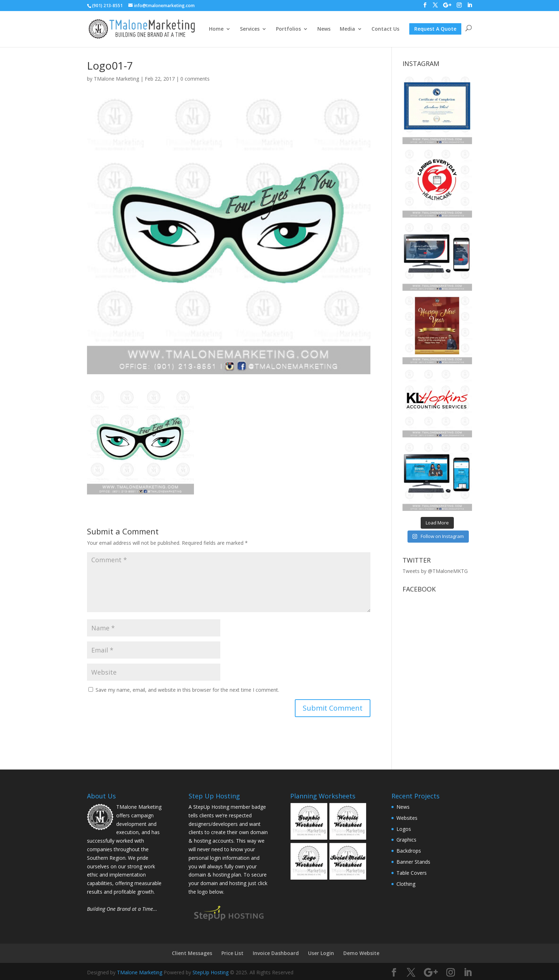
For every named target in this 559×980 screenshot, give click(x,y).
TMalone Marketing (116, 79)
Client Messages (192, 953)
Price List (232, 953)
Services (250, 29)
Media (347, 29)
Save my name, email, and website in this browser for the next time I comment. (187, 690)
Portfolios (288, 29)
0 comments (195, 79)
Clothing (406, 884)
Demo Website (361, 953)
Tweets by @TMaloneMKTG (435, 571)
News (324, 29)
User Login (321, 953)
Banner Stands (413, 862)
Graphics (406, 840)
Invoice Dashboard (276, 953)
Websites (407, 818)
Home (216, 29)
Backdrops (409, 851)
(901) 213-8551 (107, 6)
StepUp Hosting (211, 972)
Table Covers (412, 873)
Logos (404, 829)
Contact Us (385, 29)
